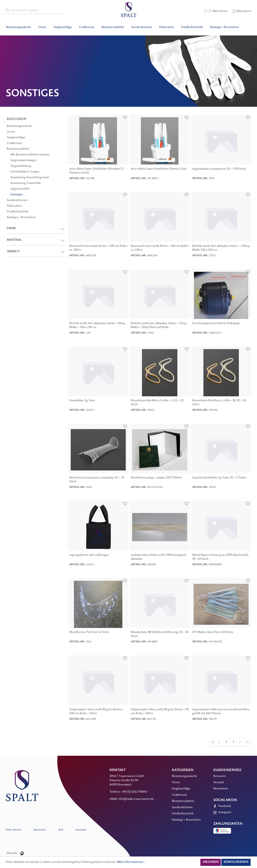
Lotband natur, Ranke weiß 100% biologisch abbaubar (159, 557)
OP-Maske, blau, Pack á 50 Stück (213, 632)
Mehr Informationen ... (132, 862)
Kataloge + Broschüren (21, 217)
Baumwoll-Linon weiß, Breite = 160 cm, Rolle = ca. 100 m (160, 248)
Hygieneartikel (20, 189)
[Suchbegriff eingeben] (37, 10)
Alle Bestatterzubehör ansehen (30, 155)
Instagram (225, 812)
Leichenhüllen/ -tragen (25, 172)
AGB (61, 830)
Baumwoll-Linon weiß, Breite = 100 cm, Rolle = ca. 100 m (99, 248)
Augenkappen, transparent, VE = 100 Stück (219, 169)
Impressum (81, 830)
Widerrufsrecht (13, 830)
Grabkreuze (14, 143)
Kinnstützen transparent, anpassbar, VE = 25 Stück (97, 480)
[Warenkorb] (242, 11)
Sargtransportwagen (24, 160)
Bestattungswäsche (19, 126)
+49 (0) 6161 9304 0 (134, 792)
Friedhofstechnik (18, 212)
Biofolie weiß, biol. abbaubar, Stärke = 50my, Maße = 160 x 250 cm (97, 325)
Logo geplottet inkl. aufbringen (89, 555)
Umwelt (36, 252)
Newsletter (221, 789)
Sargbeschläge (16, 138)
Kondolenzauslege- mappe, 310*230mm (156, 478)
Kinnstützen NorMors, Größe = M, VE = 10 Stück (219, 403)
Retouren (220, 776)
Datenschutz (40, 830)
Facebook (225, 806)
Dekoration (14, 206)
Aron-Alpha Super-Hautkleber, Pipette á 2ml (159, 169)
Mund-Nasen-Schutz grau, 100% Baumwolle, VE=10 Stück (220, 557)
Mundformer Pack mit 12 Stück (89, 632)
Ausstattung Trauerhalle (26, 183)
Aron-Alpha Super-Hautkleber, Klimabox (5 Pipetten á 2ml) (96, 171)
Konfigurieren (236, 862)
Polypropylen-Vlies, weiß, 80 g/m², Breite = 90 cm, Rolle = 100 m (160, 712)
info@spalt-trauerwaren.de (136, 799)
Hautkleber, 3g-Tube (82, 401)
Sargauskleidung (21, 166)
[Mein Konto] (218, 11)
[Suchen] (7, 10)
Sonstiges (17, 195)
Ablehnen (211, 862)
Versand (219, 783)
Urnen (11, 132)
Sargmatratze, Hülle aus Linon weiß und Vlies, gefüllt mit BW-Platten (221, 712)
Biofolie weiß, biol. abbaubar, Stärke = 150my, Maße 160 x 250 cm (221, 248)
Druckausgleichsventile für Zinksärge (216, 324)
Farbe (36, 229)
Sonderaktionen (17, 200)
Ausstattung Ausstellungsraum (30, 178)
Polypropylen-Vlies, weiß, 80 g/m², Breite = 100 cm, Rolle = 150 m (96, 712)
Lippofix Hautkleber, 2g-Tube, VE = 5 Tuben (219, 478)
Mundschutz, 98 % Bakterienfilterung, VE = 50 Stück (160, 634)
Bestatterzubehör (18, 149)
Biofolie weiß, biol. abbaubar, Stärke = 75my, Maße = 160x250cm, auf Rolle (159, 325)
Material (36, 240)
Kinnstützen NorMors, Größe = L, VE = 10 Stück (157, 403)
